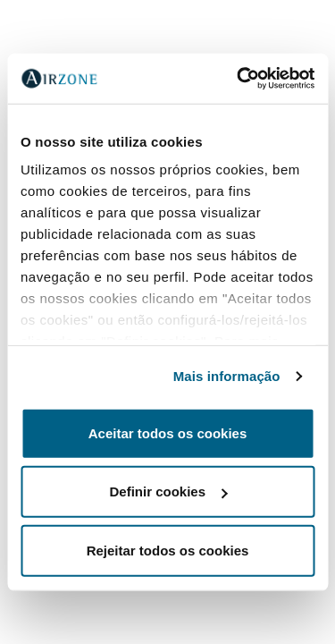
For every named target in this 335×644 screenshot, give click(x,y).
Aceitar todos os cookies (168, 432)
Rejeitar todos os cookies (168, 550)
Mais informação (227, 376)
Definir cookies (168, 491)
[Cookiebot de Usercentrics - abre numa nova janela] (239, 79)
